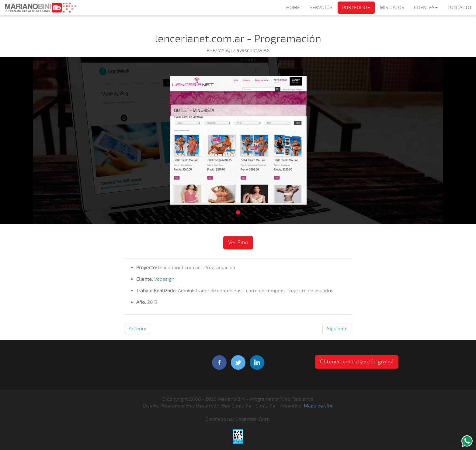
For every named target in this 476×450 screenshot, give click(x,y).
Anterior (138, 329)
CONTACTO (459, 8)
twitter (238, 362)
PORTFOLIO (356, 8)
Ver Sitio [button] (238, 242)
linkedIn (257, 362)
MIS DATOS (392, 8)
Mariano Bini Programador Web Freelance (40, 8)
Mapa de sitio (319, 406)
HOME (293, 8)
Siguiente (337, 329)
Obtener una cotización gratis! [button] (357, 362)
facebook (219, 362)
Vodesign (164, 279)
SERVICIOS (321, 8)
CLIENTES (426, 8)
